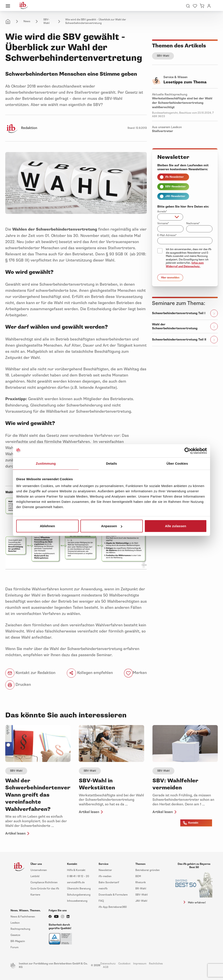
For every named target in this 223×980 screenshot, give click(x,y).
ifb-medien (105, 876)
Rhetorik (141, 882)
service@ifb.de (76, 882)
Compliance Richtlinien (44, 882)
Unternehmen (39, 870)
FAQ (101, 901)
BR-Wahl (141, 889)
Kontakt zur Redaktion (30, 673)
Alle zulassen (175, 526)
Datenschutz (108, 964)
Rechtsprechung (20, 929)
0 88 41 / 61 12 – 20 (78, 876)
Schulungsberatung (79, 895)
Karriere (35, 895)
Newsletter (105, 870)
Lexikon (15, 923)
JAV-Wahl (141, 901)
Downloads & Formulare (113, 895)
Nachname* (193, 223)
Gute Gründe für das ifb (45, 889)
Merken (140, 673)
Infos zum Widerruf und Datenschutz (185, 265)
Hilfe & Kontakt (76, 870)
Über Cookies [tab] (177, 463)
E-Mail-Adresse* (167, 235)
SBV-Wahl (46, 21)
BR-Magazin (18, 941)
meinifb (103, 889)
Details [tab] (111, 463)
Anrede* (162, 212)
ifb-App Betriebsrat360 (113, 907)
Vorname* (163, 223)
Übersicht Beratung (79, 889)
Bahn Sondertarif (109, 882)
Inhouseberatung (77, 901)
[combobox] (170, 217)
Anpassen (112, 526)
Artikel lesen (18, 833)
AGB (106, 967)
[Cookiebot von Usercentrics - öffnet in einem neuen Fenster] (188, 451)
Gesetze (15, 935)
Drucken (18, 685)
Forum (14, 947)
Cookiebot (124, 964)
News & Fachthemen (23, 917)
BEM (138, 876)
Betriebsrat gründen (148, 870)
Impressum (140, 964)
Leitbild (35, 876)
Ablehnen (47, 526)
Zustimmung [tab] (46, 463)
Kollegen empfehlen (90, 673)
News (27, 21)
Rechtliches (156, 964)
